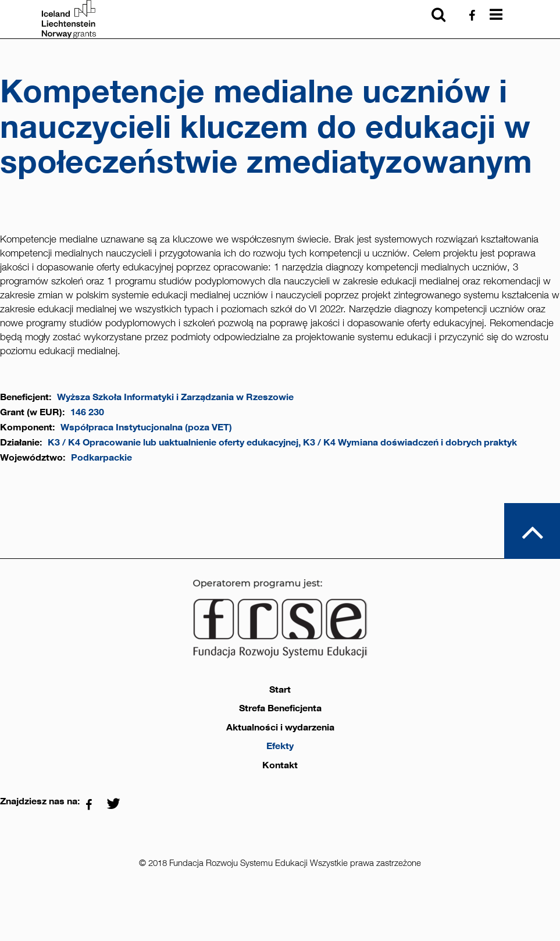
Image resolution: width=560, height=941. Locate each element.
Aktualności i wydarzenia (280, 728)
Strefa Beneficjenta (280, 708)
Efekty (280, 746)
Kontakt (280, 765)
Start (280, 690)
